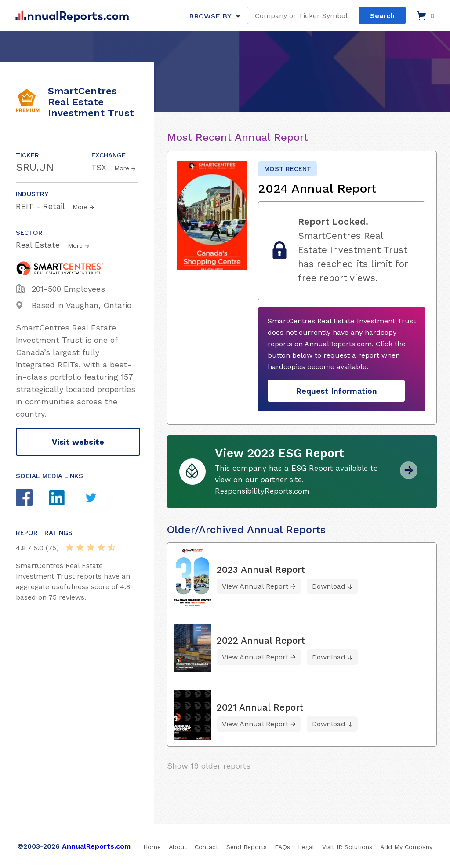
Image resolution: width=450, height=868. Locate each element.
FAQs (282, 847)
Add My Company (406, 847)
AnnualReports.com (96, 846)
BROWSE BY (210, 16)
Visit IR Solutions (347, 847)
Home (152, 847)
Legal (306, 847)
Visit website (78, 442)
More (122, 168)
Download (329, 586)
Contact (207, 847)
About (178, 847)
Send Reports (247, 847)
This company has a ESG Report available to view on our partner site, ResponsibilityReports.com (296, 480)
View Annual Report (255, 586)
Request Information (336, 391)
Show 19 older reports (209, 766)
